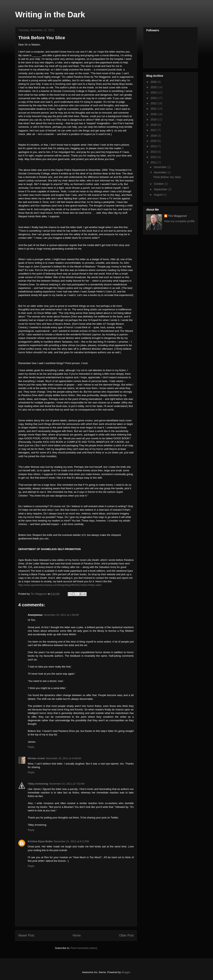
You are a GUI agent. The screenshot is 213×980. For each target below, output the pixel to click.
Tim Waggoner (178, 216)
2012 (154, 157)
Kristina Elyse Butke (40, 841)
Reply (31, 747)
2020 (154, 114)
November (160, 172)
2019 (154, 119)
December (160, 167)
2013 (154, 152)
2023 (154, 98)
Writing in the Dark (50, 15)
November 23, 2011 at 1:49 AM (61, 615)
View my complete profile (179, 221)
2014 (154, 146)
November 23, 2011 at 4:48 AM (63, 758)
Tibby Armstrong (38, 784)
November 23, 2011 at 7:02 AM (67, 784)
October (159, 184)
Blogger (126, 972)
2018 (154, 125)
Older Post (126, 935)
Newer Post (26, 935)
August (158, 195)
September (161, 189)
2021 (154, 109)
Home (77, 935)
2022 (154, 103)
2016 (154, 136)
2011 (154, 162)
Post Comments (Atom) (84, 948)
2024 (154, 92)
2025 (154, 87)
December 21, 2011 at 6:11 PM (71, 841)
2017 (154, 130)
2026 (154, 82)
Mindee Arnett (36, 758)
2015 (154, 141)
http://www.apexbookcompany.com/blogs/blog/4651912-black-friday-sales (60, 585)
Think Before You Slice (167, 177)
